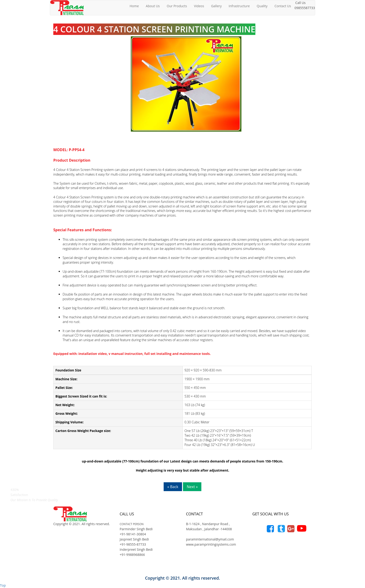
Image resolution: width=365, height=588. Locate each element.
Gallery (216, 6)
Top (3, 585)
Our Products (177, 6)
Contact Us (283, 6)
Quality (262, 6)
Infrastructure (239, 6)
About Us (153, 6)
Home (134, 6)
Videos (199, 6)
